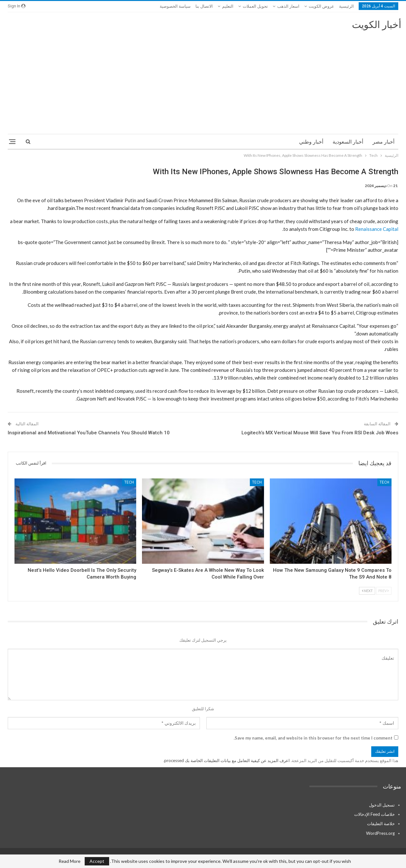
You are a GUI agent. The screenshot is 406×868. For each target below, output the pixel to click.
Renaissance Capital (377, 229)
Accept (97, 861)
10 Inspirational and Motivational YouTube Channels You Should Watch (89, 433)
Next (367, 591)
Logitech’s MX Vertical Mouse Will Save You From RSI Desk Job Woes (320, 433)
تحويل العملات (255, 6)
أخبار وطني (311, 142)
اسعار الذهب (288, 6)
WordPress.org (380, 833)
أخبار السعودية (348, 142)
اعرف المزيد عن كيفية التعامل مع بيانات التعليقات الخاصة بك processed (227, 760)
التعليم (228, 6)
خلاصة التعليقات (381, 824)
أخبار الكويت (377, 25)
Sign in (17, 6)
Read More (70, 861)
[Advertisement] (203, 79)
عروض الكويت (321, 6)
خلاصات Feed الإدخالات (374, 814)
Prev (383, 591)
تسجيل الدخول (382, 805)
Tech (384, 482)
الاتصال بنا (204, 6)
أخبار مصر (383, 142)
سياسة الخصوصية (175, 6)
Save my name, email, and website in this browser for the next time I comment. (313, 738)
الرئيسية (346, 6)
